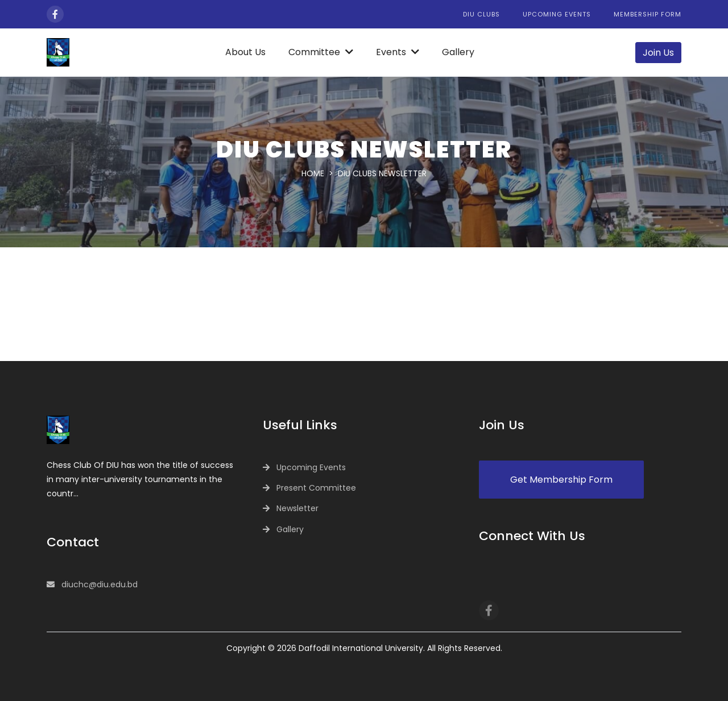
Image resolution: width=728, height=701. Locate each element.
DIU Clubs (481, 14)
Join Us (658, 53)
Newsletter (297, 508)
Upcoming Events (557, 14)
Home (313, 173)
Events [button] (398, 52)
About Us (245, 52)
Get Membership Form (561, 480)
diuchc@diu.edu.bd (100, 584)
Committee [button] (321, 52)
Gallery (458, 52)
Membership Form (648, 14)
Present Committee (316, 488)
